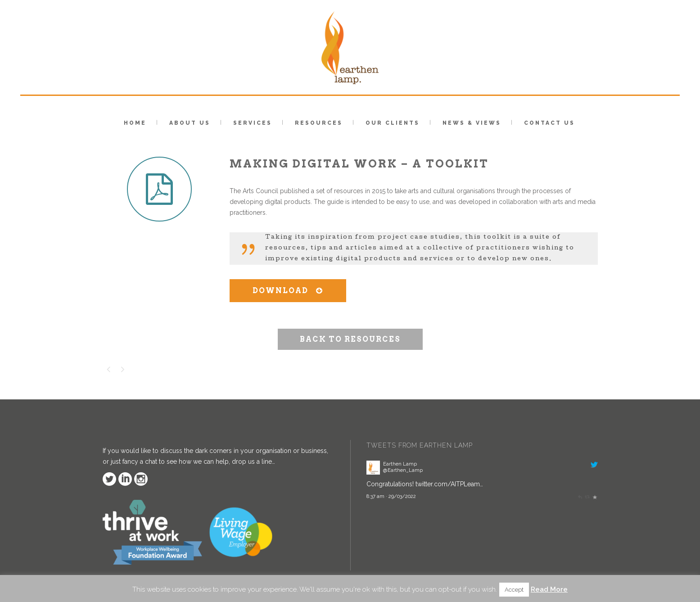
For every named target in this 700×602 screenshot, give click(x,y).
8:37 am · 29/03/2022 (391, 496)
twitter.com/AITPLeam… (449, 484)
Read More (549, 589)
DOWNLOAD (288, 291)
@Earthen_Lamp (403, 470)
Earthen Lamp (400, 464)
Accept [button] (514, 590)
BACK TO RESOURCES (350, 339)
